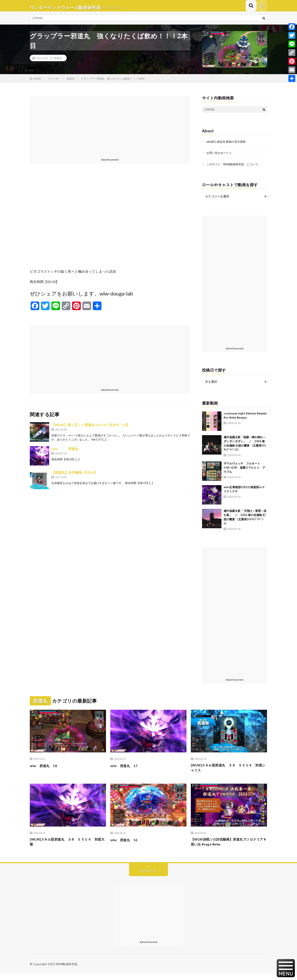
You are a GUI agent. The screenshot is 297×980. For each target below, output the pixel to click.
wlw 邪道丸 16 (126, 844)
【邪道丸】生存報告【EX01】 (74, 476)
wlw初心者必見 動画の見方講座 (227, 145)
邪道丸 (58, 62)
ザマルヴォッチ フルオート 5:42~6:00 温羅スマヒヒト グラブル (244, 471)
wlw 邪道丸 (65, 452)
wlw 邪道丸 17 (126, 769)
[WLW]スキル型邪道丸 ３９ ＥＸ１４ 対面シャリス (229, 772)
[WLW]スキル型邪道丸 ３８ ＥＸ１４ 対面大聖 (68, 847)
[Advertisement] (110, 130)
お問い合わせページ (220, 156)
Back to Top (149, 877)
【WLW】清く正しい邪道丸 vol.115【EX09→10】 (91, 428)
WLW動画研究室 (67, 970)
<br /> (110, 223)
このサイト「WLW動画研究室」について (234, 168)
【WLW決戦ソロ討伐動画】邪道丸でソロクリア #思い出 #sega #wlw (228, 847)
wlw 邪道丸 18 (46, 769)
